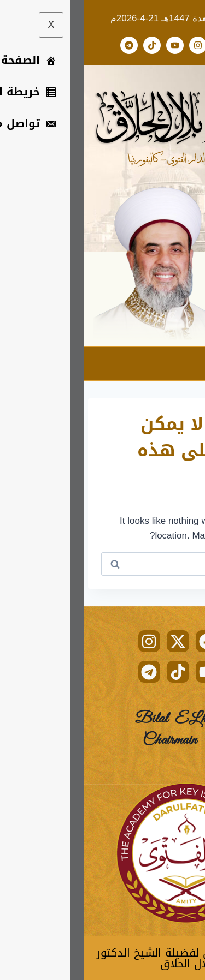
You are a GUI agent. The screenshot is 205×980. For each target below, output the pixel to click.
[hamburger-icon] (187, 364)
